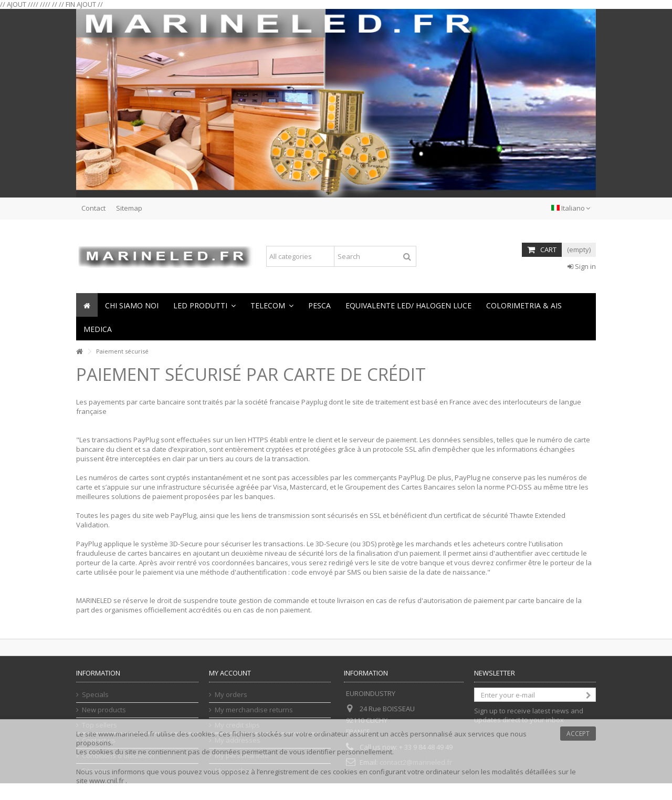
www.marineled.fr (127, 734)
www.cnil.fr (107, 781)
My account (230, 673)
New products (104, 710)
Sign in (582, 266)
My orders (231, 695)
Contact (93, 208)
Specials (95, 695)
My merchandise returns (254, 710)
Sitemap (129, 208)
